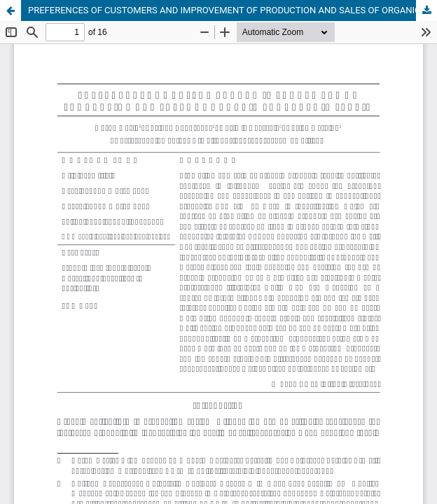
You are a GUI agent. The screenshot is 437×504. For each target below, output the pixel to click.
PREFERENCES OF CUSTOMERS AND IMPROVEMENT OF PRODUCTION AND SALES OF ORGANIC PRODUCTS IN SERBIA (233, 10)
